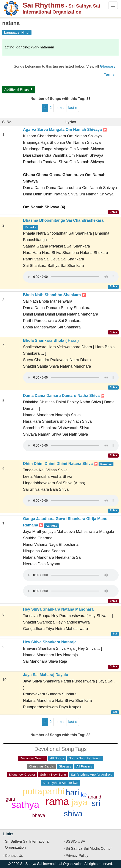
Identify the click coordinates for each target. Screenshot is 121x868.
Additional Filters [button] (17, 90)
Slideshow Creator (22, 774)
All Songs (57, 758)
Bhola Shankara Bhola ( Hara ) (51, 340)
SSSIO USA (75, 841)
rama (57, 801)
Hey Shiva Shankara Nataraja (50, 642)
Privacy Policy (77, 856)
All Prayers (84, 766)
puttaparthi (44, 791)
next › (60, 108)
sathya (25, 805)
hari (72, 793)
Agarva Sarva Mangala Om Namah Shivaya (65, 130)
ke (84, 795)
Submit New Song (53, 774)
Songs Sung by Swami (85, 758)
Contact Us (14, 856)
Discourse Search (32, 758)
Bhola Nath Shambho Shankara (54, 295)
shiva (73, 814)
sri (96, 803)
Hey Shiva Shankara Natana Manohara (58, 609)
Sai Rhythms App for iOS (61, 783)
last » (73, 108)
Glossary (65, 766)
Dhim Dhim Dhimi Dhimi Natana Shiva (68, 464)
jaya (79, 802)
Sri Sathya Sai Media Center (89, 849)
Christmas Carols (41, 766)
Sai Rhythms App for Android (92, 774)
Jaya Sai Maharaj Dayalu (46, 675)
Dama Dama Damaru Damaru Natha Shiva (64, 396)
